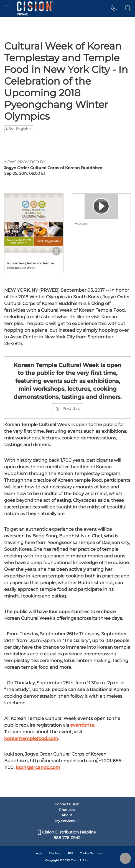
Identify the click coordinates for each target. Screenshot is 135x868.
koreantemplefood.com (31, 738)
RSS (71, 853)
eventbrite (82, 725)
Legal (38, 853)
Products (67, 810)
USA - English (19, 129)
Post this (68, 409)
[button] (114, 8)
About (67, 815)
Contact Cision (67, 804)
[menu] (7, 8)
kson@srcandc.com (38, 767)
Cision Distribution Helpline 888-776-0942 (67, 835)
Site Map (55, 853)
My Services (67, 821)
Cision (75, 860)
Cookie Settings (91, 853)
